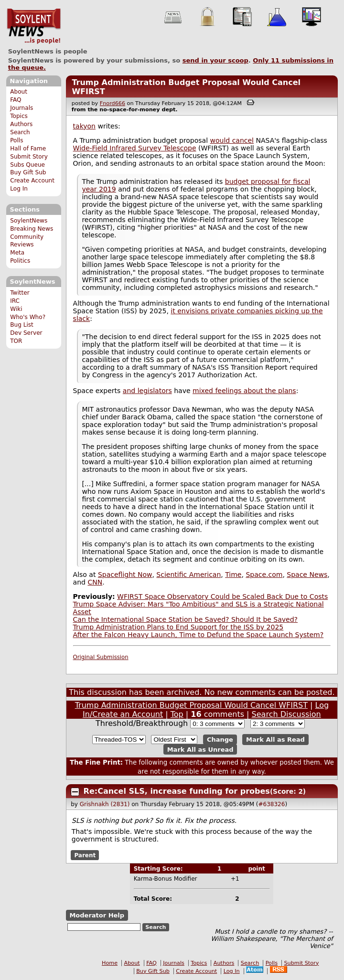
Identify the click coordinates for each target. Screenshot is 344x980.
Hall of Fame (28, 149)
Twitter (20, 293)
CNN (95, 582)
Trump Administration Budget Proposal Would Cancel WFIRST (191, 705)
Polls (16, 140)
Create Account (32, 181)
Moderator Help (97, 915)
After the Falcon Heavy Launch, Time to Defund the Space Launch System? (199, 635)
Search (20, 132)
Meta (17, 253)
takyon (84, 126)
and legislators (147, 391)
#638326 (272, 804)
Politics (20, 261)
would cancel (232, 140)
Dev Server (26, 333)
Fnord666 (113, 103)
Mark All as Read (275, 740)
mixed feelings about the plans (244, 391)
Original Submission (101, 657)
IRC (15, 301)
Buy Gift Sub (28, 172)
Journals (21, 108)
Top (177, 714)
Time (233, 575)
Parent (85, 855)
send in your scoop (215, 60)
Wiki (16, 309)
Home (110, 963)
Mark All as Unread (200, 750)
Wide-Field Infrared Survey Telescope (135, 148)
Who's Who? (28, 317)
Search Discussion (286, 714)
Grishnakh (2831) (105, 804)
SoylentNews (34, 26)
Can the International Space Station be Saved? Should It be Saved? (185, 619)
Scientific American (188, 575)
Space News (307, 575)
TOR (16, 341)
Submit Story (29, 157)
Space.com (264, 575)
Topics (19, 116)
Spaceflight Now (125, 575)
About (19, 92)
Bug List (22, 325)
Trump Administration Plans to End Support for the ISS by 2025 (178, 627)
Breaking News (32, 229)
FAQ (16, 100)
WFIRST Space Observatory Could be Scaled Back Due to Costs (222, 597)
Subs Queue (27, 165)
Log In (19, 189)
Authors (21, 124)
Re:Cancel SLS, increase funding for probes (177, 791)
